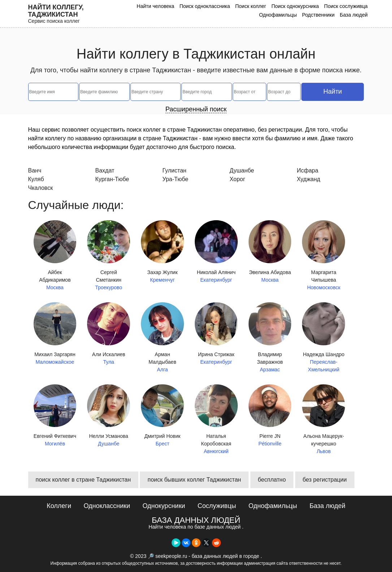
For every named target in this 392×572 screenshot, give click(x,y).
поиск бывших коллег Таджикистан (194, 480)
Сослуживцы (217, 506)
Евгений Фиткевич (55, 416)
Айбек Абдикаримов (55, 256)
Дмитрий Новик (162, 416)
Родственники (318, 15)
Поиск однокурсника (295, 6)
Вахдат (105, 170)
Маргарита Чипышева (324, 256)
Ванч (35, 170)
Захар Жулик (162, 252)
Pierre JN (270, 416)
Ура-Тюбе (176, 179)
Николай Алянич (216, 252)
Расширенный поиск (196, 109)
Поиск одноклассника (205, 6)
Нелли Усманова (109, 416)
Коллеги (59, 506)
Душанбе (242, 170)
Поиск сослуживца (346, 6)
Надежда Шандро (324, 337)
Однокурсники (164, 506)
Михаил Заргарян (55, 334)
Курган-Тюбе (112, 179)
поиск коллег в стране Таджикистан (83, 480)
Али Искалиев (109, 334)
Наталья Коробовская (216, 420)
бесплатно (272, 480)
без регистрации (325, 480)
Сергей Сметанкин (109, 256)
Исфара (308, 170)
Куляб (36, 179)
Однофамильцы (278, 15)
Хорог (238, 179)
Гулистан (175, 170)
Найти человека (155, 6)
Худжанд (309, 179)
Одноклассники (107, 506)
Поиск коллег (251, 6)
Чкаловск (41, 188)
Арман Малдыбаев (162, 338)
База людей (354, 15)
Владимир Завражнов (270, 338)
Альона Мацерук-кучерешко (324, 420)
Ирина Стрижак (216, 334)
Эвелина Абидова (270, 252)
